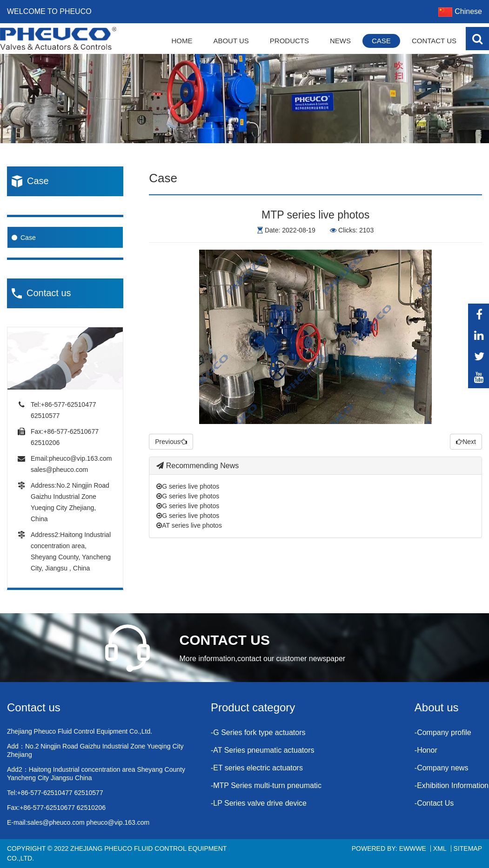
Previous (171, 442)
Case (381, 41)
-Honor (426, 750)
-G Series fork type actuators (258, 732)
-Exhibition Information (452, 785)
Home (182, 41)
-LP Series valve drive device (259, 803)
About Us (231, 41)
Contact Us (434, 41)
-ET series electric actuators (257, 768)
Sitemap (468, 848)
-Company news (442, 768)
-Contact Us (434, 803)
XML (440, 848)
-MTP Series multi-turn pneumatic (266, 785)
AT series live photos (189, 525)
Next (466, 442)
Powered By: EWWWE (389, 848)
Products (289, 41)
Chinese (460, 11)
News (340, 41)
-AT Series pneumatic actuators (263, 750)
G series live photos (188, 486)
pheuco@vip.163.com (80, 458)
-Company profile (443, 732)
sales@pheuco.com (59, 470)
